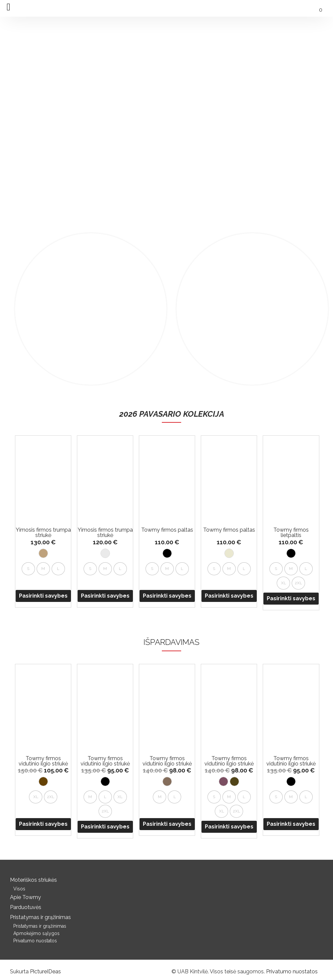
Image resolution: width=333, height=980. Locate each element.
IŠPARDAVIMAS (171, 642)
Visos (19, 889)
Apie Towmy (25, 897)
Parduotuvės (26, 907)
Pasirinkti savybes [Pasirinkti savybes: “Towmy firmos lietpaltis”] (291, 598)
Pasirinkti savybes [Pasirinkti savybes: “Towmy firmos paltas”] (167, 596)
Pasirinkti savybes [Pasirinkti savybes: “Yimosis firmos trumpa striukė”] (43, 596)
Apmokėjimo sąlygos (36, 933)
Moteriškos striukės (33, 880)
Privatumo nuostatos (35, 941)
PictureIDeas (45, 972)
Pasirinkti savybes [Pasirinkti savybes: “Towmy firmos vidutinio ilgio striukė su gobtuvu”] (43, 824)
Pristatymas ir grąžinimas (40, 917)
